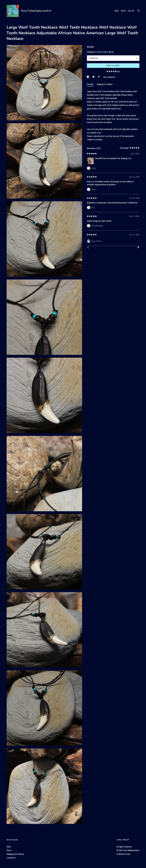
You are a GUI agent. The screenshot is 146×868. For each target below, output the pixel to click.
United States (102, 52)
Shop (117, 11)
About (123, 11)
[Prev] (88, 248)
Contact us (11, 858)
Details (90, 84)
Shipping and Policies (15, 854)
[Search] (139, 11)
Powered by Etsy (123, 854)
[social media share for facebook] (88, 77)
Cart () (131, 11)
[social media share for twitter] (94, 77)
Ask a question (109, 77)
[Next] (138, 247)
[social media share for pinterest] (99, 77)
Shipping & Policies (105, 84)
